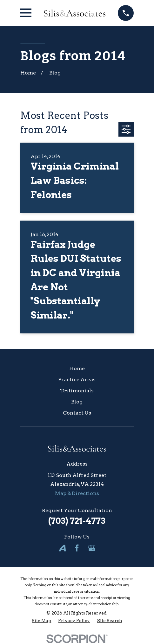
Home (77, 368)
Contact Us (77, 413)
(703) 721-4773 (77, 521)
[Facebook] (77, 548)
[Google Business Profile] (92, 548)
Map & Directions (77, 493)
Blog (77, 402)
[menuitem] (41, 621)
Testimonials (77, 391)
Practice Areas (77, 380)
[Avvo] (62, 548)
